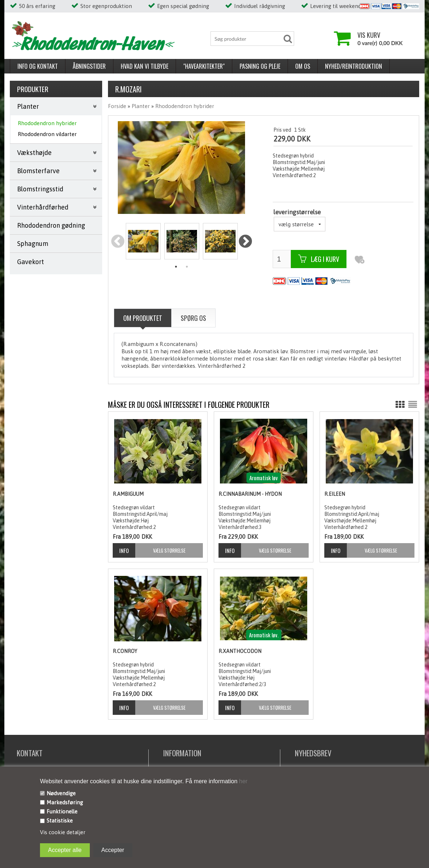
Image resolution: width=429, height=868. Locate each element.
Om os (303, 66)
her (242, 781)
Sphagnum (33, 244)
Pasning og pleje (260, 66)
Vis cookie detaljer (63, 832)
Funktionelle (62, 811)
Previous (118, 242)
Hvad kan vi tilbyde (145, 66)
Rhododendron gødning (51, 225)
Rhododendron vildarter (47, 134)
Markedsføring (65, 802)
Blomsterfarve (38, 171)
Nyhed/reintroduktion (354, 66)
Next (245, 242)
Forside (117, 106)
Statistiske (60, 821)
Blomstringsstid (40, 189)
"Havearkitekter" (204, 66)
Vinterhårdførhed (43, 207)
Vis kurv (369, 35)
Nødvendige (61, 793)
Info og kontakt (38, 66)
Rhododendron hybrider (47, 123)
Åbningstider (89, 66)
